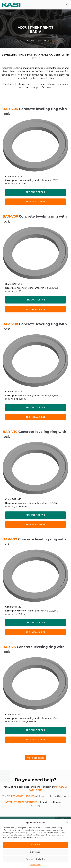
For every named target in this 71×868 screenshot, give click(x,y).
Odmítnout (36, 852)
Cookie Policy (35, 865)
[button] (67, 822)
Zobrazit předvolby (35, 859)
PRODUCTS (19, 41)
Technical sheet (35, 202)
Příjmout (36, 845)
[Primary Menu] (67, 5)
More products (35, 758)
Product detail (35, 192)
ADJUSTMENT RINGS (38, 41)
